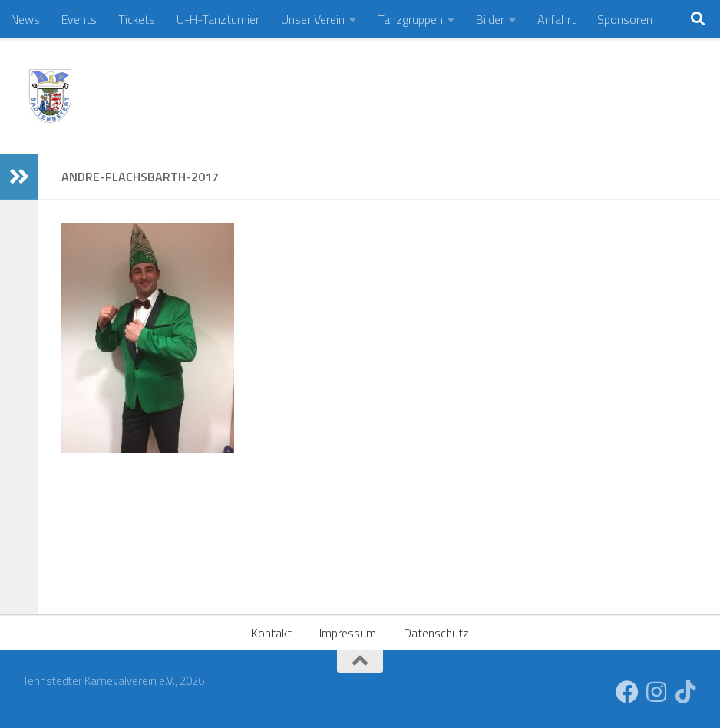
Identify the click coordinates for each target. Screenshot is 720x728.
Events (79, 19)
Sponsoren (625, 19)
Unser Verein (313, 19)
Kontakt (271, 633)
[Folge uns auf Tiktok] (685, 692)
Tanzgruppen (410, 19)
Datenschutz (436, 633)
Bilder (490, 19)
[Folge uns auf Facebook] (627, 692)
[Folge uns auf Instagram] (656, 692)
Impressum (348, 633)
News (25, 19)
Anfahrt (557, 19)
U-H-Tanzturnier (218, 19)
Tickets (137, 19)
